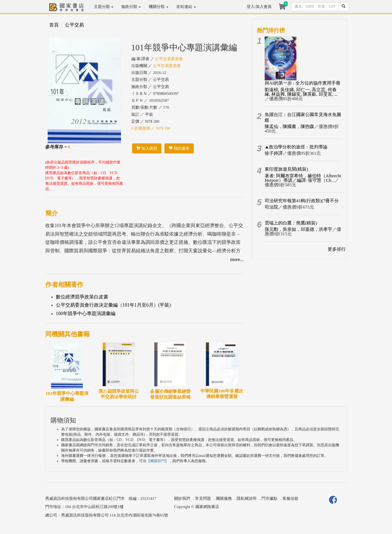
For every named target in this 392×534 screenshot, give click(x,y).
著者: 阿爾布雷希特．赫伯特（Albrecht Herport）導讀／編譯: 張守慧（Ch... (303, 178)
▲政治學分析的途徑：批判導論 (296, 147)
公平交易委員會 (169, 59)
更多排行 (337, 249)
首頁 (54, 25)
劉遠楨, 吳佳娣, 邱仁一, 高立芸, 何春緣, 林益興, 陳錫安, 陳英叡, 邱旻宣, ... (301, 92)
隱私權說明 (247, 498)
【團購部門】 (157, 461)
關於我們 (182, 498)
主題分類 (104, 7)
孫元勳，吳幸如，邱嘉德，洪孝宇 (298, 229)
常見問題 (203, 498)
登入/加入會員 (259, 7)
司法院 (271, 207)
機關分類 (159, 7)
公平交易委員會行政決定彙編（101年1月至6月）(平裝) (113, 305)
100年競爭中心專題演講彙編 (86, 314)
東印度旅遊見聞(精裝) (286, 169)
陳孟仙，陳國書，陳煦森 (289, 127)
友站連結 (186, 7)
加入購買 (147, 148)
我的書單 (179, 148)
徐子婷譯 (274, 153)
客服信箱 (290, 498)
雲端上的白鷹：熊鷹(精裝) (291, 223)
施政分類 (131, 7)
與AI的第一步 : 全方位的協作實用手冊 (303, 83)
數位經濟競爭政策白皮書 (82, 297)
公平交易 (74, 25)
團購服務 (224, 498)
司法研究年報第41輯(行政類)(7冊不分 (302, 201)
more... (237, 259)
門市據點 (269, 498)
